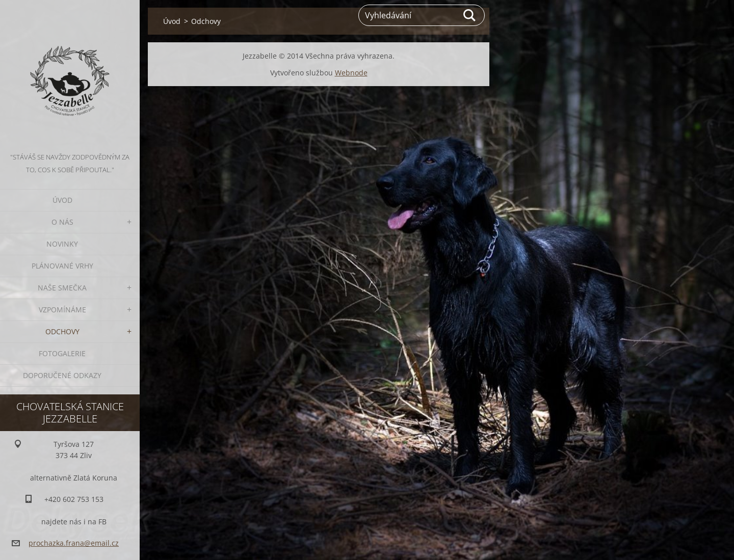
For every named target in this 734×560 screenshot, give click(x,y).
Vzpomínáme (62, 310)
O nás (62, 222)
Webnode (351, 73)
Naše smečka (62, 288)
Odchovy (62, 331)
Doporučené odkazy (62, 375)
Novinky (62, 244)
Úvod (62, 200)
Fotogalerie (62, 353)
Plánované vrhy (62, 266)
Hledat (470, 15)
